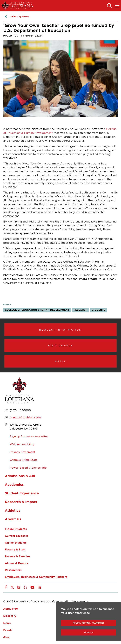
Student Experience (22, 493)
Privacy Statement (22, 452)
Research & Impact (21, 502)
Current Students (16, 536)
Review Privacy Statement (89, 623)
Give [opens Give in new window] (6, 637)
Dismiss (89, 632)
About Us (13, 519)
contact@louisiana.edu (25, 417)
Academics (14, 484)
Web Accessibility (22, 444)
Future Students (16, 529)
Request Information (60, 330)
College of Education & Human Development (37, 310)
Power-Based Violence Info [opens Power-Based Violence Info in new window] (28, 467)
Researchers (13, 570)
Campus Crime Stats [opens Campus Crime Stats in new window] (24, 460)
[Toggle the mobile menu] (117, 6)
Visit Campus (61, 345)
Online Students (16, 542)
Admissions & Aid (20, 476)
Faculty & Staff (15, 549)
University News (19, 16)
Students (98, 310)
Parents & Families (17, 556)
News (7, 304)
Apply (60, 361)
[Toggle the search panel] (109, 6)
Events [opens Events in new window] (8, 630)
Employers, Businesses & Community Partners (36, 577)
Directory (10, 616)
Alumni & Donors (16, 563)
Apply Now (11, 608)
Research (80, 310)
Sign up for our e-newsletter (29, 436)
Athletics (13, 510)
